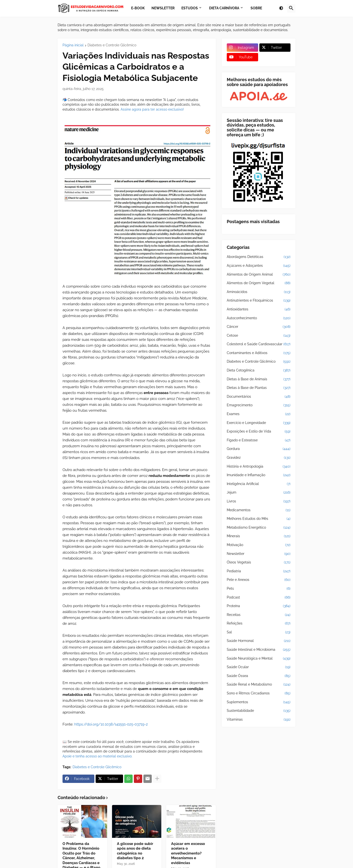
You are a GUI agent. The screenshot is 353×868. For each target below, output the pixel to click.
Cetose (259, 336)
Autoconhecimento (259, 318)
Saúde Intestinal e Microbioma (259, 650)
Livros (259, 501)
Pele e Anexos (259, 580)
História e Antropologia (259, 467)
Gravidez (259, 458)
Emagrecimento (259, 405)
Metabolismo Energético (259, 528)
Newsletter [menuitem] (163, 8)
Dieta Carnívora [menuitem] (224, 8)
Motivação (259, 545)
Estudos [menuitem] (190, 8)
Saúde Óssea (259, 676)
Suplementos (259, 702)
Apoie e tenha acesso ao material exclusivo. (97, 756)
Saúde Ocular (259, 667)
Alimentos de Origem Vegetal (259, 283)
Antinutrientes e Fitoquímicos (259, 301)
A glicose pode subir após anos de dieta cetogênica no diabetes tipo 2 (135, 851)
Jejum (259, 493)
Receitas (259, 615)
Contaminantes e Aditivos (259, 353)
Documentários (259, 397)
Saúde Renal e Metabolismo (259, 685)
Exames (259, 414)
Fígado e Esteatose (259, 440)
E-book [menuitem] (138, 8)
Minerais (259, 536)
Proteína (259, 606)
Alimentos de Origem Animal (259, 275)
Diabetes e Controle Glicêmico (112, 45)
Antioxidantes (259, 309)
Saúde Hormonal (259, 641)
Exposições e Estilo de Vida (259, 432)
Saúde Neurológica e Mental (259, 659)
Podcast (259, 598)
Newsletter (259, 554)
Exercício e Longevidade (259, 423)
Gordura (259, 449)
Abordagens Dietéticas (259, 257)
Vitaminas (259, 720)
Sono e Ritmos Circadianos (259, 693)
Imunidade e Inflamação (259, 475)
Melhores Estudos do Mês (259, 519)
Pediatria (259, 571)
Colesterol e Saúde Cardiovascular (259, 344)
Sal (259, 632)
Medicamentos (259, 510)
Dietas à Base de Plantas (259, 388)
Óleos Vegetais (259, 562)
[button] (281, 8)
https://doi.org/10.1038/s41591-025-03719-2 (111, 724)
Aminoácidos (259, 292)
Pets (259, 589)
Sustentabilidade (259, 711)
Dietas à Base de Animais (259, 379)
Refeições (259, 624)
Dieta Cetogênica (259, 370)
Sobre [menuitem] (256, 8)
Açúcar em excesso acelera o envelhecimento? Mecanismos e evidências (188, 853)
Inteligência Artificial (259, 484)
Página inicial (73, 45)
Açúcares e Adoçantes (259, 266)
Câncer (259, 327)
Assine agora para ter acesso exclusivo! (152, 109)
